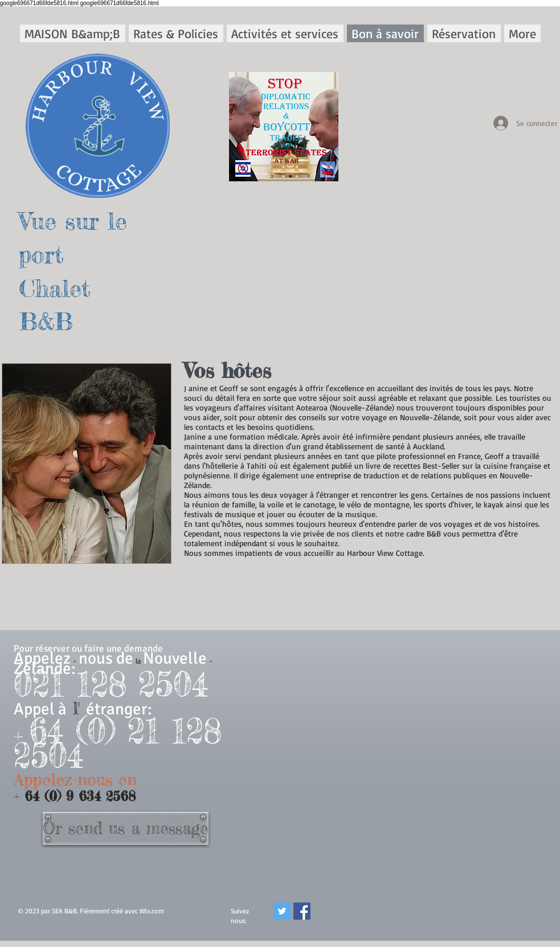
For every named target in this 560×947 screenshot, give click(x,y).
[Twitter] (282, 911)
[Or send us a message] (126, 828)
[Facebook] (302, 911)
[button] (176, 33)
